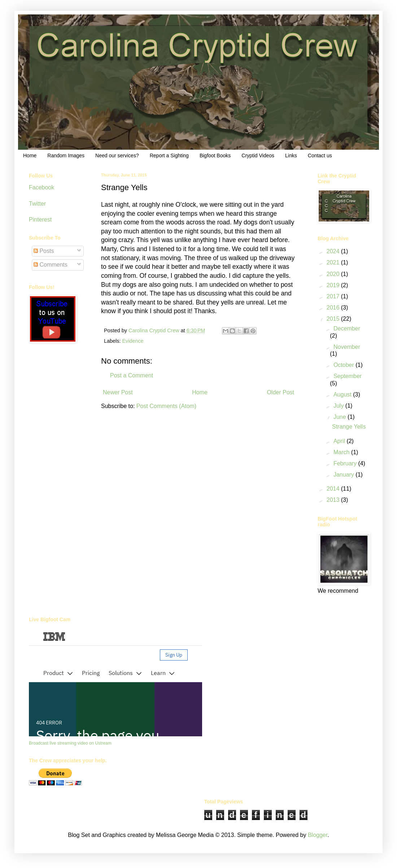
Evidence (133, 341)
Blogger (318, 835)
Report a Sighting (169, 155)
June (341, 417)
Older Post (280, 392)
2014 (334, 489)
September (348, 376)
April (340, 441)
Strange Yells (349, 427)
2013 (334, 500)
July (339, 406)
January (344, 475)
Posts (44, 251)
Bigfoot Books (215, 155)
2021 (334, 262)
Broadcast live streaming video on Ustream (70, 743)
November (347, 347)
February (346, 463)
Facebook (42, 187)
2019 (334, 285)
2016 (334, 308)
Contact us (320, 155)
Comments (51, 265)
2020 (334, 274)
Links (291, 155)
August (343, 394)
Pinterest (40, 220)
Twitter (37, 204)
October (344, 365)
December (347, 328)
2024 (334, 251)
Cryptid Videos (258, 155)
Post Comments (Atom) (166, 406)
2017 (334, 296)
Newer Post (118, 392)
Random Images (66, 155)
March (342, 452)
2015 (334, 319)
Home (30, 155)
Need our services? (117, 155)
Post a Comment (132, 375)
